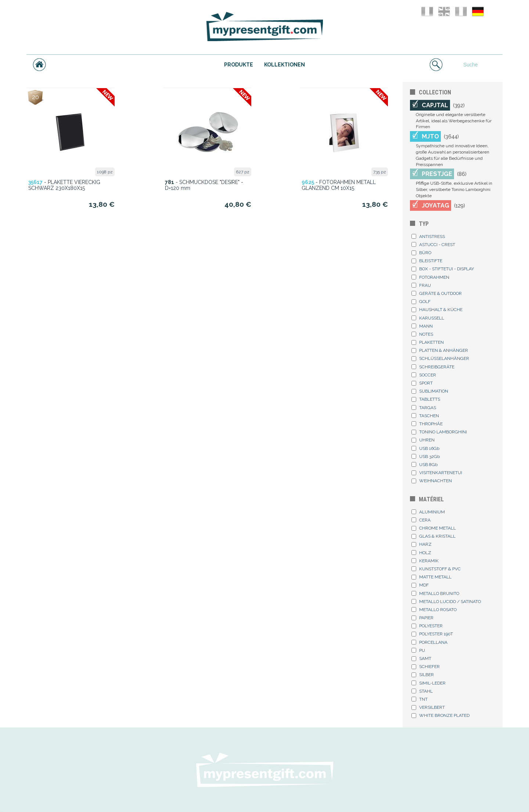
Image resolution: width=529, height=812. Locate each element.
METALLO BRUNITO (435, 593)
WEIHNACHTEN (432, 481)
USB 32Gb (426, 456)
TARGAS (424, 408)
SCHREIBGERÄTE (433, 367)
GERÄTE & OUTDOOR (437, 293)
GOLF (421, 302)
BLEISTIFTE (427, 261)
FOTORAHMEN (430, 277)
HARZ (422, 544)
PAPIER (422, 618)
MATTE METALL (431, 577)
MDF (420, 585)
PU (418, 650)
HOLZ (421, 553)
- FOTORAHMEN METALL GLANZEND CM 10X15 (339, 185)
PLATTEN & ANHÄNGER (440, 350)
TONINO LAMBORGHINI (439, 432)
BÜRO (421, 253)
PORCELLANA (429, 642)
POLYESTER (427, 626)
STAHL (422, 691)
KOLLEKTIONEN (285, 65)
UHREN (423, 440)
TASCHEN (425, 416)
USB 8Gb (424, 465)
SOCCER (424, 375)
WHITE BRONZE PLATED (440, 715)
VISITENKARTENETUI (437, 473)
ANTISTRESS (428, 237)
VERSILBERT (428, 707)
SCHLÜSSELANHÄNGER (440, 358)
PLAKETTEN (428, 342)
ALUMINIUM (428, 512)
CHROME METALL (434, 528)
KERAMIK (425, 561)
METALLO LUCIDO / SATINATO (446, 602)
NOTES (422, 334)
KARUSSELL (428, 318)
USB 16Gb (425, 448)
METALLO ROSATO (434, 610)
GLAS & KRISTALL (433, 536)
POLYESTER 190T (432, 634)
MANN (422, 326)
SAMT (421, 658)
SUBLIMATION (430, 391)
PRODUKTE (239, 65)
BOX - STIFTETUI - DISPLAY (443, 269)
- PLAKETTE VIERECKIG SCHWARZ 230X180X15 (64, 185)
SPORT (422, 383)
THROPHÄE (427, 424)
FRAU (421, 285)
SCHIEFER (426, 667)
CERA (421, 520)
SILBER (423, 675)
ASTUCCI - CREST (433, 245)
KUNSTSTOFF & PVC (436, 569)
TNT (420, 699)
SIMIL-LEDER (429, 683)
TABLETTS (426, 399)
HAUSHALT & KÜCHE (437, 310)
